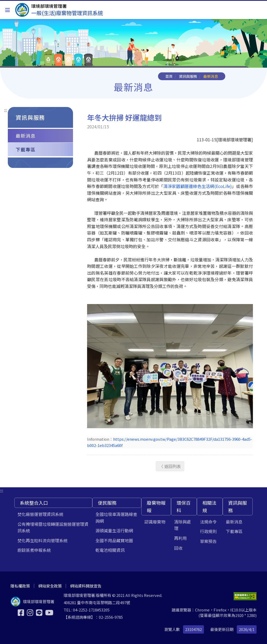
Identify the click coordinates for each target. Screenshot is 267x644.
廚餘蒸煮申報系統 (34, 550)
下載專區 (26, 149)
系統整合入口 (34, 503)
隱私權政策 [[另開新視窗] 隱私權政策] (20, 586)
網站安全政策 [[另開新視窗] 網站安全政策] (50, 586)
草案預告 (208, 541)
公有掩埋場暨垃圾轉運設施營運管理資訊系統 (53, 527)
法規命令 (208, 522)
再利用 (180, 538)
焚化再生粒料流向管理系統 (43, 540)
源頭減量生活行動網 (114, 531)
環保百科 (184, 506)
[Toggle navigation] (8, 10)
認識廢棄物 (155, 522)
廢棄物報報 (156, 506)
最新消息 (26, 136)
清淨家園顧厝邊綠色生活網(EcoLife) (198, 186)
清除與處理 (183, 525)
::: (5, 110)
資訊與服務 (188, 76)
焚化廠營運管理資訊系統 (40, 514)
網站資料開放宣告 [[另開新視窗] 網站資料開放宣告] (86, 586)
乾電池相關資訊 (110, 550)
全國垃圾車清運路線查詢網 (116, 517)
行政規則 (208, 531)
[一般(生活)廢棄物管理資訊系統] (59, 10)
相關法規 (209, 506)
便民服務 (107, 503)
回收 (178, 548)
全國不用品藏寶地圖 (114, 540)
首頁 (169, 76)
